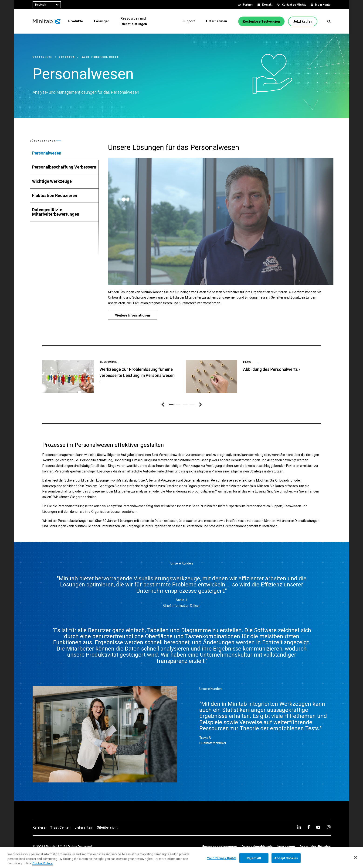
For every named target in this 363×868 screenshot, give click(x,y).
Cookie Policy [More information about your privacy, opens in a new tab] (42, 863)
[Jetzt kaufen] (303, 21)
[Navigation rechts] (200, 396)
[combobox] (47, 5)
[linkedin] (299, 818)
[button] (329, 21)
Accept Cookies (286, 858)
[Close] (356, 857)
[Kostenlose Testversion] (261, 21)
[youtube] (318, 819)
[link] (109, 377)
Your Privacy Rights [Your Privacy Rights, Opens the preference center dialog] (222, 858)
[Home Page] (47, 21)
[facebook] (309, 818)
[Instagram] (329, 819)
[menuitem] (76, 21)
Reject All (254, 858)
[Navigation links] (163, 396)
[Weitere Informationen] (133, 315)
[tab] (64, 153)
